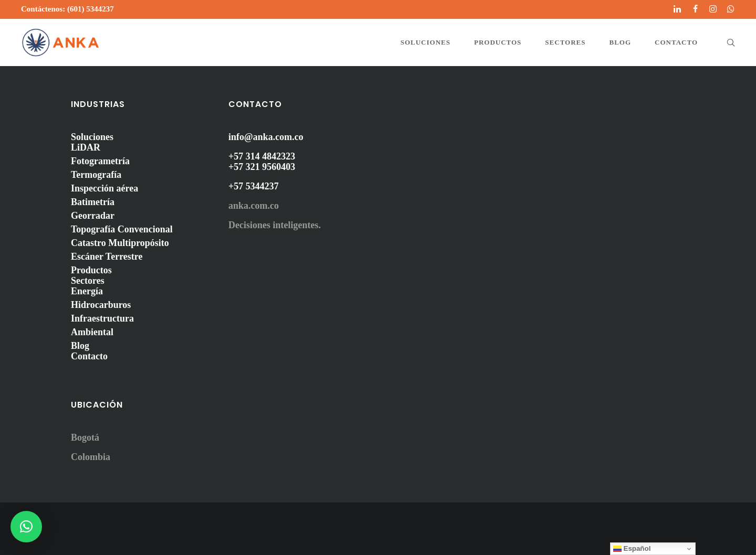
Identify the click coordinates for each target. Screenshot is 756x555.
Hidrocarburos (101, 305)
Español (632, 549)
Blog (80, 346)
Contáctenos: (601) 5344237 (67, 9)
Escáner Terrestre (107, 257)
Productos (91, 270)
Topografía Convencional (122, 229)
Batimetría (93, 202)
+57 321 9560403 (262, 167)
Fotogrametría (100, 161)
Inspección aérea (104, 188)
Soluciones (92, 137)
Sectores (88, 281)
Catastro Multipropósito (120, 243)
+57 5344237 (254, 186)
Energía (87, 291)
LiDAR (86, 147)
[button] (26, 527)
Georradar (93, 216)
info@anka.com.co (266, 137)
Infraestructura (102, 318)
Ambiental (92, 332)
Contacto (89, 356)
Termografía (96, 175)
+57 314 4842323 (262, 156)
